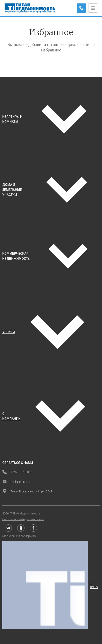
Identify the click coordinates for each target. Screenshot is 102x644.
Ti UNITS (50, 585)
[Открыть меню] (93, 8)
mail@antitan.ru (16, 482)
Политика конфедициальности (23, 519)
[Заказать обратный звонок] (81, 8)
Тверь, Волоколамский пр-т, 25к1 (27, 491)
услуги (9, 332)
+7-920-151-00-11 (17, 472)
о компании (11, 416)
